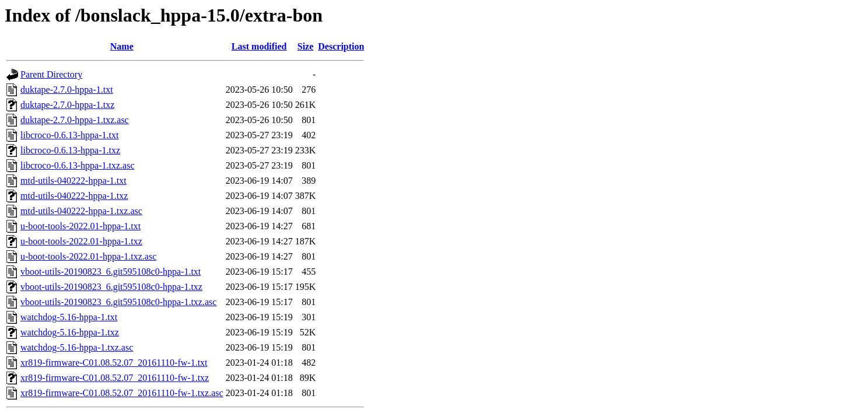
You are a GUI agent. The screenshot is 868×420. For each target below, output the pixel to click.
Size (306, 46)
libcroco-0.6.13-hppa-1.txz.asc (77, 165)
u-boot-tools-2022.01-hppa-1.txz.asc (88, 256)
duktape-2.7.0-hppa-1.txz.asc (75, 120)
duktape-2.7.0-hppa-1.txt (67, 90)
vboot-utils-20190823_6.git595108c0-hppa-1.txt (111, 272)
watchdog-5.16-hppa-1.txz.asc (77, 347)
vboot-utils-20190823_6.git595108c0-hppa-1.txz (111, 287)
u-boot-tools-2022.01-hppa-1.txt (80, 226)
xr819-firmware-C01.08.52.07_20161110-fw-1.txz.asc (122, 393)
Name (122, 46)
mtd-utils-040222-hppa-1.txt (73, 181)
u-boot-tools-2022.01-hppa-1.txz (81, 241)
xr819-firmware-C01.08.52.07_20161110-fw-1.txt (114, 363)
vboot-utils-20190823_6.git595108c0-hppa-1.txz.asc (118, 302)
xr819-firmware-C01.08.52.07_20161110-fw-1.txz (115, 378)
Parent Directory (51, 74)
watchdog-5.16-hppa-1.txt (69, 317)
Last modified (259, 46)
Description (341, 46)
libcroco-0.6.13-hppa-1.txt (69, 135)
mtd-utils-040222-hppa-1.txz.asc (81, 211)
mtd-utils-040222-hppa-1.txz (74, 196)
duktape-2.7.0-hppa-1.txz (67, 105)
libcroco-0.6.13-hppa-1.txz (70, 150)
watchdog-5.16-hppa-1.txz (70, 332)
